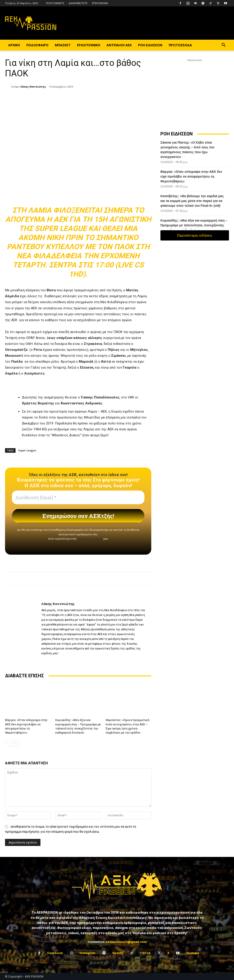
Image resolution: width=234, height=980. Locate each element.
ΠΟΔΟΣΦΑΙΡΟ (37, 45)
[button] (223, 45)
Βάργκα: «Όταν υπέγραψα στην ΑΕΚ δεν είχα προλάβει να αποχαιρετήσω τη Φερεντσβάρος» (191, 176)
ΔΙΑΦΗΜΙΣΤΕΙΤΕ (78, 3)
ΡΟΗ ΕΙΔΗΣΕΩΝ (150, 45)
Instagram (87, 953)
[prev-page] (8, 744)
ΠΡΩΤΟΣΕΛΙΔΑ (180, 45)
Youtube (193, 953)
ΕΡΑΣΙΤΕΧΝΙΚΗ (89, 45)
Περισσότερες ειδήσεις (195, 235)
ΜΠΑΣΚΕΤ (63, 45)
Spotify (118, 953)
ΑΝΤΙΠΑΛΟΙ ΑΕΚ (119, 45)
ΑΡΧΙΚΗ (14, 45)
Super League (27, 450)
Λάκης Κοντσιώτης (33, 87)
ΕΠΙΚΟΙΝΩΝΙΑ (100, 3)
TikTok (145, 953)
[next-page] (15, 744)
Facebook (55, 953)
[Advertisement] (195, 91)
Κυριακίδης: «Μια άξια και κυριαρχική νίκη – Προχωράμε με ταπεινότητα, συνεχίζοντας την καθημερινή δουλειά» (194, 225)
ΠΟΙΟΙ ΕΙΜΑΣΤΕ (55, 3)
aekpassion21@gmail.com (126, 942)
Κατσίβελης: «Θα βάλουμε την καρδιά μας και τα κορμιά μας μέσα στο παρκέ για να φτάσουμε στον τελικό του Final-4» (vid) (192, 201)
